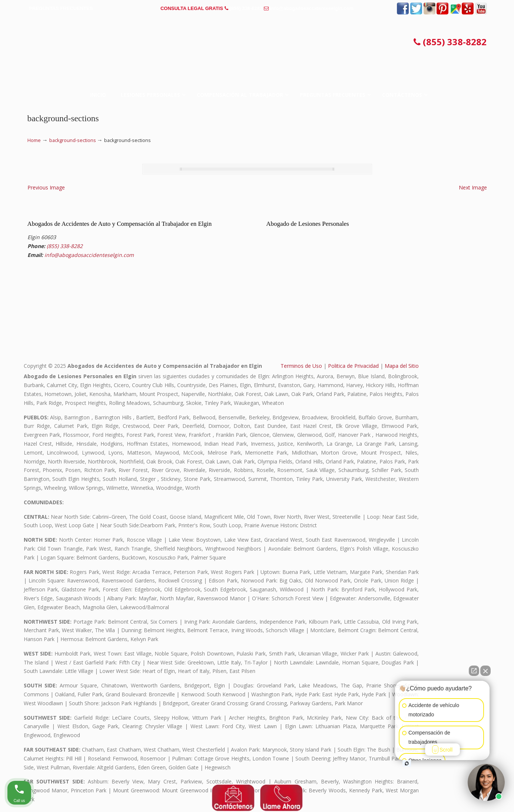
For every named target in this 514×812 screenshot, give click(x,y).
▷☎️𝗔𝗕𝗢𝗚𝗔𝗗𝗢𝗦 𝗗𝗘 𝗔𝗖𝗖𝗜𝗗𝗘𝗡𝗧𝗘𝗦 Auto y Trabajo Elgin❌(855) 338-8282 (257, 45)
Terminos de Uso (301, 366)
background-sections (73, 140)
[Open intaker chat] (407, 763)
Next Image (473, 187)
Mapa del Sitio (402, 366)
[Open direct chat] (474, 671)
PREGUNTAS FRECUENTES (61, 8)
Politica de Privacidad (353, 366)
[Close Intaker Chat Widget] (485, 671)
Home (34, 140)
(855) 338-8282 (246, 8)
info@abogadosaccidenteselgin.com (312, 8)
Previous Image (46, 187)
